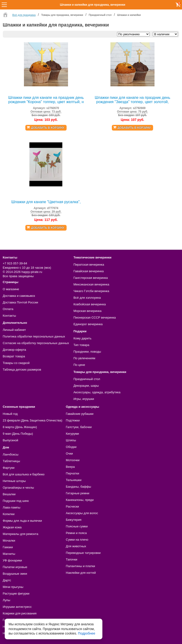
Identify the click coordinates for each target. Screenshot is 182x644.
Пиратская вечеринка (89, 265)
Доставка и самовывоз (19, 296)
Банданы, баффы (79, 487)
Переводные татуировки (83, 553)
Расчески (72, 506)
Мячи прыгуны (13, 587)
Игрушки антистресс (17, 607)
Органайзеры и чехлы (18, 488)
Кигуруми (73, 434)
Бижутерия (74, 520)
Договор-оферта (15, 350)
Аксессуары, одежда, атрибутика (97, 392)
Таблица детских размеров (22, 370)
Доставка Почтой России (20, 302)
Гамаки (8, 547)
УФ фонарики (12, 560)
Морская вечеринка (87, 311)
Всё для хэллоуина (87, 298)
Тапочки (72, 559)
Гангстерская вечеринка (91, 278)
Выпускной (11, 440)
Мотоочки (73, 460)
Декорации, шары (86, 386)
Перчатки (73, 473)
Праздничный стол (87, 379)
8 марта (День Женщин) (20, 427)
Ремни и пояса (76, 533)
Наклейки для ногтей (81, 573)
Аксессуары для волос (82, 513)
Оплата (8, 309)
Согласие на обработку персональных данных (36, 343)
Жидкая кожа (12, 527)
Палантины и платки (80, 566)
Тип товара (81, 345)
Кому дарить (82, 338)
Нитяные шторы (14, 481)
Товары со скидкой (16, 363)
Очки (69, 453)
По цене (79, 365)
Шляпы (71, 440)
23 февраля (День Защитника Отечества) (33, 420)
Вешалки (9, 494)
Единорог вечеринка (88, 324)
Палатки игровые (15, 567)
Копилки (9, 514)
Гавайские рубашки (80, 414)
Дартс (7, 580)
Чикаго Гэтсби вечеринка (91, 291)
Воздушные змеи (15, 574)
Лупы (7, 600)
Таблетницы (11, 461)
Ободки (71, 447)
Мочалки (9, 541)
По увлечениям (84, 358)
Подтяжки (73, 420)
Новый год (10, 414)
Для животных (76, 546)
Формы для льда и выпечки (23, 521)
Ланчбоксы (11, 454)
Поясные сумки (77, 526)
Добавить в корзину (48, 128)
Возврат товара (14, 356)
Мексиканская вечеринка (91, 284)
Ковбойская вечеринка (90, 304)
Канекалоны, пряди (80, 500)
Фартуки (9, 468)
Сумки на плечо (77, 540)
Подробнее (87, 633)
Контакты (9, 316)
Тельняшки (74, 480)
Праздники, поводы (87, 352)
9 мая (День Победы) (18, 434)
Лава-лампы (12, 507)
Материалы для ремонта (21, 534)
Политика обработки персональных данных (34, 336)
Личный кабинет (14, 330)
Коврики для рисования (20, 613)
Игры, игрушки (84, 399)
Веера (70, 467)
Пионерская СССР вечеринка (95, 318)
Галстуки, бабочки (79, 427)
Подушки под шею (16, 501)
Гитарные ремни (78, 493)
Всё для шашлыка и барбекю (24, 474)
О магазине (11, 289)
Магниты (9, 554)
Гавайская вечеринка (89, 271)
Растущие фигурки (16, 594)
